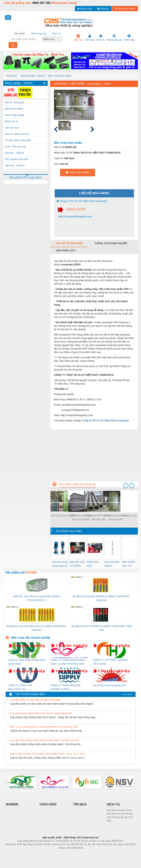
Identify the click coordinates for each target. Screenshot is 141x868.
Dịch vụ (101, 38)
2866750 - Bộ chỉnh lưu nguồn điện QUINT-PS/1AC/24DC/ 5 (37, 598)
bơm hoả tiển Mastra (112, 564)
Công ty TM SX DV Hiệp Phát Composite (82, 201)
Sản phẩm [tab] (20, 33)
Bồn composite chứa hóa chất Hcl (116, 517)
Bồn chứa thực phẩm (60, 76)
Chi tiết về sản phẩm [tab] (69, 243)
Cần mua (90, 38)
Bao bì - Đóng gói (15, 102)
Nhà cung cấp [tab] (39, 33)
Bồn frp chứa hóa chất (63, 516)
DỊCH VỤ (113, 804)
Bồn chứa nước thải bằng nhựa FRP (81, 517)
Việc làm (78, 38)
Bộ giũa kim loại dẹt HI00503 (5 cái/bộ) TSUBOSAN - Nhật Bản (102, 598)
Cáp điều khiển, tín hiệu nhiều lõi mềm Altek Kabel (35, 700)
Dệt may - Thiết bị (15, 165)
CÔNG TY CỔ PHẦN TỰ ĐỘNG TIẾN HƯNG (110, 662)
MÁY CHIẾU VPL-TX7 (129, 564)
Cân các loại (12, 128)
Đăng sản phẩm (125, 9)
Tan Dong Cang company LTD (109, 685)
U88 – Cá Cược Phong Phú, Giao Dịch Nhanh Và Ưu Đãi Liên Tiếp (44, 727)
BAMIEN (12, 804)
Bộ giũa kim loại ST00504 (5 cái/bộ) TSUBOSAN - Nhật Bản (102, 628)
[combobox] (61, 39)
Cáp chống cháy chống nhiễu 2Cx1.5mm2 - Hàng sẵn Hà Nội (41, 713)
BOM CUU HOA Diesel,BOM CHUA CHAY (94, 564)
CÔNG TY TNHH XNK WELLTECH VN (20, 687)
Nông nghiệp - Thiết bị (33, 76)
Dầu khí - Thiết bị (15, 153)
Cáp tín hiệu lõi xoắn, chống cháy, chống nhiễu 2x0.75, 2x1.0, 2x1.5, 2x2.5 (48, 754)
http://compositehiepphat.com (75, 216)
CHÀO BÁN (48, 804)
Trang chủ (12, 76)
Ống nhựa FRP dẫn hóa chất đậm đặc (98, 517)
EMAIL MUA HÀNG (78, 172)
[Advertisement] (94, 454)
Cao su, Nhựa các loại (17, 134)
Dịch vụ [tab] (56, 33)
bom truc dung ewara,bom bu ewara (60, 564)
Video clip (129, 38)
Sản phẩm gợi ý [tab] (66, 250)
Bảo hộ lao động (14, 109)
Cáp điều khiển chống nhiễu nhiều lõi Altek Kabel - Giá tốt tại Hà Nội (45, 740)
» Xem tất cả (127, 694)
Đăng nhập (85, 9)
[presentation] (126, 486)
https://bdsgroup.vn (66, 853)
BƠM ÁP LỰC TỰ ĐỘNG (77, 564)
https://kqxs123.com (87, 853)
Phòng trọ (48, 853)
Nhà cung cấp (114, 38)
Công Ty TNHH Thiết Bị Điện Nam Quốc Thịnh (27, 662)
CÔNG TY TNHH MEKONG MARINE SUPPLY (66, 687)
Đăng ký (103, 9)
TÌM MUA (80, 804)
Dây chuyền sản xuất (17, 159)
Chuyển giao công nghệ (18, 140)
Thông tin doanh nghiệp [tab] (111, 243)
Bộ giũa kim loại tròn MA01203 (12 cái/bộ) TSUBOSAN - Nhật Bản (37, 628)
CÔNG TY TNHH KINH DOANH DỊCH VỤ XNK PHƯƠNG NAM (68, 662)
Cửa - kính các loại (15, 147)
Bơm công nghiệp (15, 115)
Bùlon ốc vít (11, 121)
